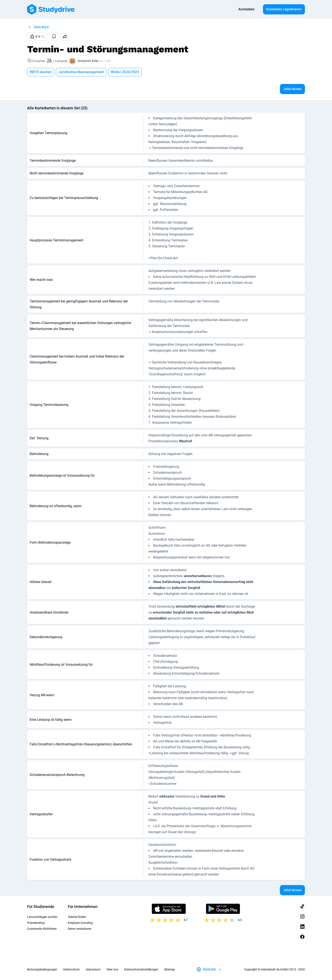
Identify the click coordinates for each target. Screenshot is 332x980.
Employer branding (80, 923)
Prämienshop (36, 923)
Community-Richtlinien (42, 929)
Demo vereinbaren (80, 929)
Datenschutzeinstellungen (141, 969)
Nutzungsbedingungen (42, 969)
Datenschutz (71, 969)
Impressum (93, 969)
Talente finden (77, 917)
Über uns (112, 969)
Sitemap (169, 969)
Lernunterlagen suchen (42, 917)
